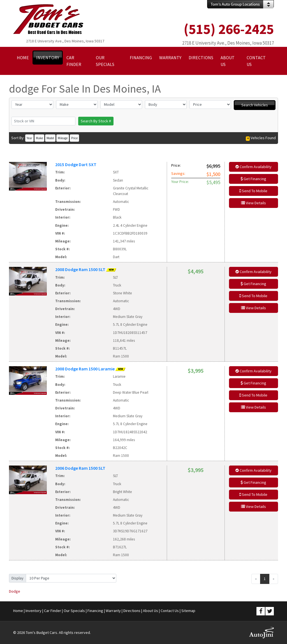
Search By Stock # (96, 121)
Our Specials (74, 611)
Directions (132, 611)
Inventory (33, 611)
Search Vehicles (255, 105)
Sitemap (188, 611)
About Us (151, 611)
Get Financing (253, 179)
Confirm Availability (254, 167)
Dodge (15, 591)
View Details (254, 203)
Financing (95, 611)
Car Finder (53, 611)
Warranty (113, 611)
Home (18, 611)
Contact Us (170, 611)
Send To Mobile (253, 191)
